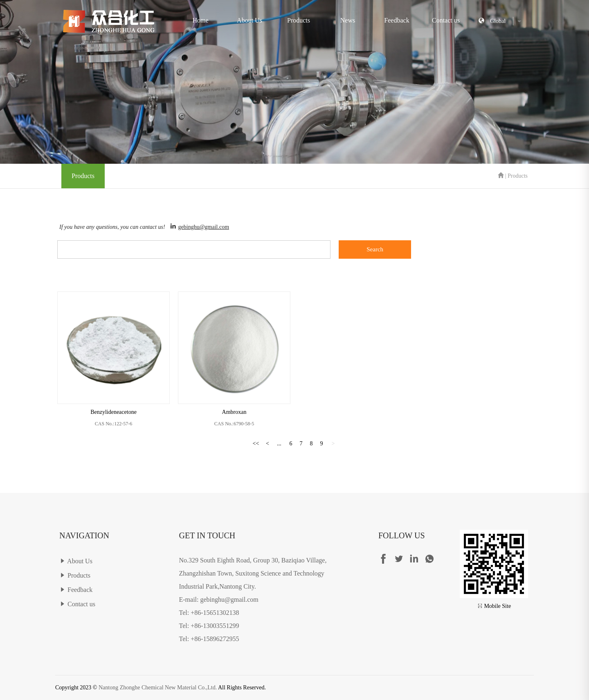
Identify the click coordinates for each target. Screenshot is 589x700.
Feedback (397, 20)
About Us (250, 20)
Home (200, 20)
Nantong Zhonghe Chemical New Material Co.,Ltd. (158, 688)
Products (299, 20)
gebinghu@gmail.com (204, 227)
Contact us (446, 20)
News (348, 20)
